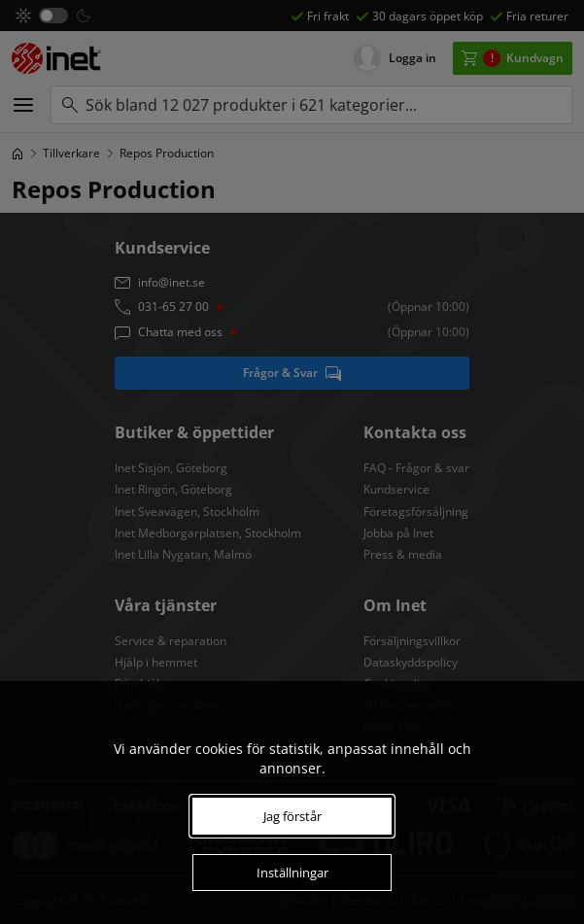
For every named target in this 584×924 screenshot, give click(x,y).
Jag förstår (292, 816)
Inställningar (292, 873)
